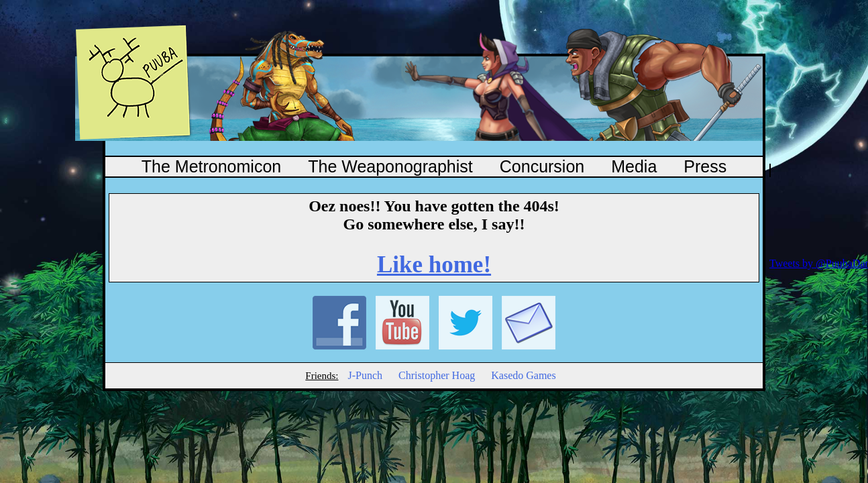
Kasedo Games (523, 375)
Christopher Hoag (437, 375)
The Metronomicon (211, 166)
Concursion (542, 166)
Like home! (434, 265)
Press (705, 166)
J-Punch (365, 375)
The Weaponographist (390, 166)
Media (634, 166)
